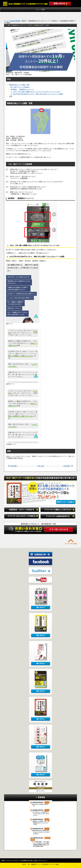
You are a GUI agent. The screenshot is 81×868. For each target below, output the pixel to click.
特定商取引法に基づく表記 (29, 860)
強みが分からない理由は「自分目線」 (40, 805)
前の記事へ (14, 466)
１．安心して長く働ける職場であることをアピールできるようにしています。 (36, 92)
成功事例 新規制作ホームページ (22, 89)
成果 (11, 96)
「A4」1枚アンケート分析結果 (19, 87)
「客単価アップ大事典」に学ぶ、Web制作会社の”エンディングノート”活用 (41, 823)
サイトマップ (43, 860)
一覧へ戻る (40, 466)
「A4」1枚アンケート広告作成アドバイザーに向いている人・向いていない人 (41, 813)
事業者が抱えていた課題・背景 (19, 85)
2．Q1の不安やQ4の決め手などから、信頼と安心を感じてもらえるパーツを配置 (37, 94)
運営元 (3, 860)
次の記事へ (67, 466)
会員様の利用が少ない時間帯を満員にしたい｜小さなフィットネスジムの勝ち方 (41, 832)
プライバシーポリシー (13, 860)
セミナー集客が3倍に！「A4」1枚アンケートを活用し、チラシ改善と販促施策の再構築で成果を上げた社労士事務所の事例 (41, 844)
